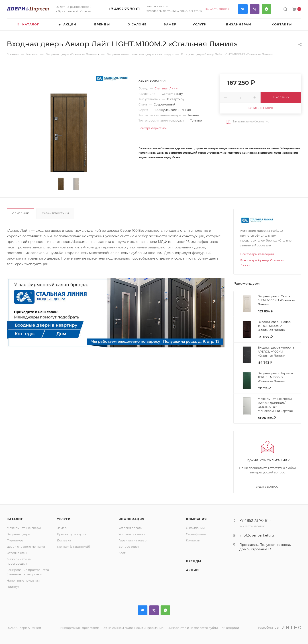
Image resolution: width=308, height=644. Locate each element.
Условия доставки (132, 534)
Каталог (15, 519)
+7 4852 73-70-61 (124, 9)
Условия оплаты (131, 528)
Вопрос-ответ (129, 547)
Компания (196, 519)
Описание (20, 213)
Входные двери (18, 534)
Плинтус (13, 587)
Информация (132, 519)
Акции (192, 570)
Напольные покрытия (23, 580)
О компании (195, 528)
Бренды (194, 561)
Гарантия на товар (133, 540)
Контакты (193, 540)
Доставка (64, 540)
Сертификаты (196, 534)
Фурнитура (15, 540)
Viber (255, 9)
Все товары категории (257, 254)
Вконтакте (243, 9)
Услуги (64, 519)
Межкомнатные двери (24, 528)
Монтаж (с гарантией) (73, 547)
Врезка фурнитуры (71, 534)
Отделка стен (17, 553)
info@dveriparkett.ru (257, 535)
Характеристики (55, 213)
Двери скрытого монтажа (26, 547)
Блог (122, 553)
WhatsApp (266, 9)
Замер (62, 528)
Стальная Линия (167, 88)
